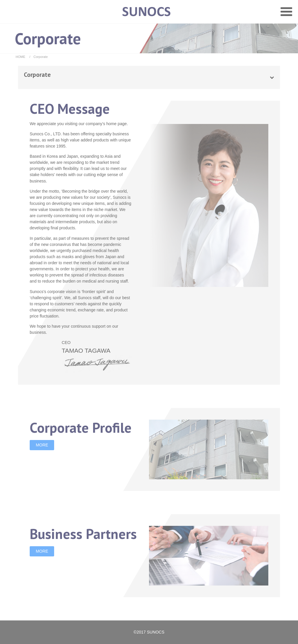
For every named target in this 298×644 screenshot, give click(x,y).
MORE (42, 445)
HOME (21, 57)
